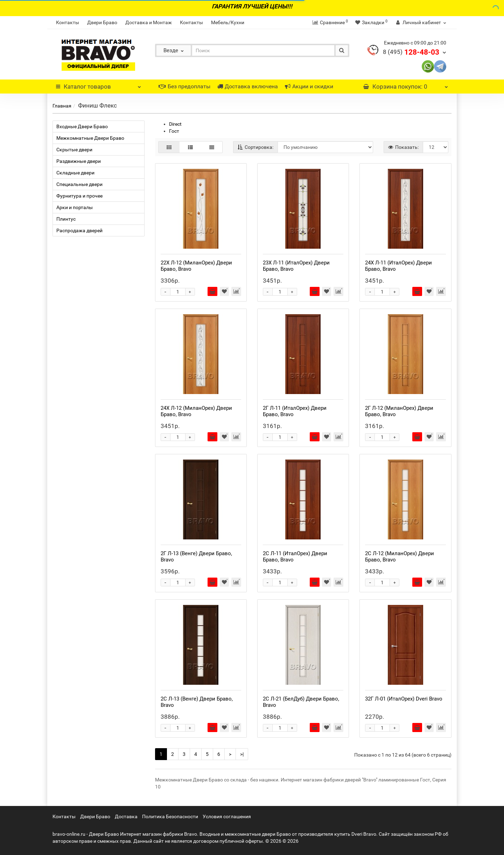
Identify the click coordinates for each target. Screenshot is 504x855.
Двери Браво (102, 22)
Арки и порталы (75, 207)
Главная (62, 106)
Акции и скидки (309, 86)
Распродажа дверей (79, 230)
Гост (174, 131)
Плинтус (66, 219)
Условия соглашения (227, 816)
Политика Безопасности (170, 816)
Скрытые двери (74, 150)
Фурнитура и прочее (79, 196)
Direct (175, 124)
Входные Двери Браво (82, 126)
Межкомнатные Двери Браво (90, 138)
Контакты (68, 22)
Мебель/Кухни (228, 22)
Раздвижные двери (79, 161)
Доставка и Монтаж (149, 22)
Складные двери (75, 173)
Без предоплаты (184, 86)
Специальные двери (79, 184)
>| (242, 754)
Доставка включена (248, 86)
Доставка (126, 816)
